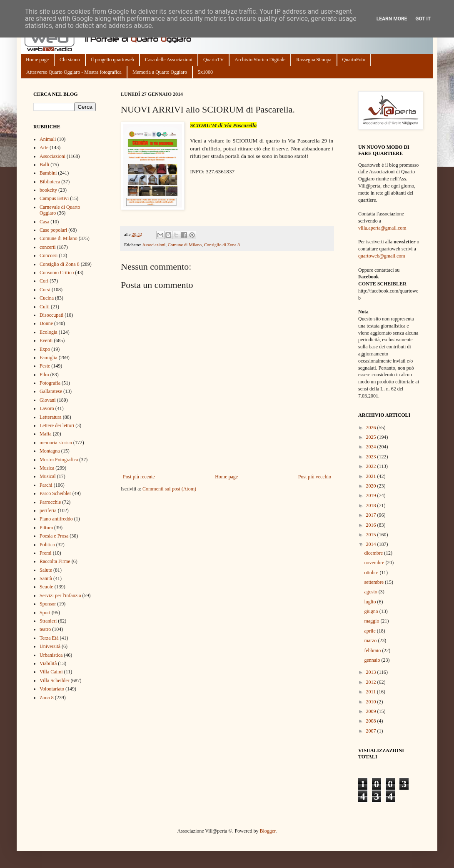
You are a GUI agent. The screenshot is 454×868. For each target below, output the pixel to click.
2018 (372, 505)
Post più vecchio (315, 477)
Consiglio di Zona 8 (222, 245)
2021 (372, 476)
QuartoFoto (354, 60)
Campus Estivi (54, 198)
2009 (372, 711)
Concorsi (49, 255)
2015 (372, 535)
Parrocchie (50, 502)
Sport (45, 613)
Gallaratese (51, 391)
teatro (45, 629)
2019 (372, 495)
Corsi (45, 290)
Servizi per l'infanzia (60, 595)
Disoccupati (51, 315)
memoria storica (56, 443)
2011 (372, 692)
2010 (372, 702)
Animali (48, 139)
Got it (423, 19)
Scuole (46, 587)
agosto (371, 592)
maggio (372, 621)
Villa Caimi (51, 672)
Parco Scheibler (55, 493)
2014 (372, 544)
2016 (372, 525)
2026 (372, 428)
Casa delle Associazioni (169, 60)
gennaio (373, 660)
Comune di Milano (185, 245)
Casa (44, 222)
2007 (372, 731)
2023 (372, 457)
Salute (46, 570)
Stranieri (48, 621)
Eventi (46, 340)
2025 (372, 437)
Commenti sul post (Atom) (169, 489)
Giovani (48, 400)
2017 (372, 515)
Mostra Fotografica (59, 460)
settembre (374, 582)
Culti (45, 307)
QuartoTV (213, 60)
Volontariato (52, 689)
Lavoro (47, 408)
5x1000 (205, 72)
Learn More (392, 19)
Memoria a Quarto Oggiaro (160, 72)
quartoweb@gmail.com (382, 256)
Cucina (47, 298)
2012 (372, 682)
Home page (37, 60)
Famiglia (49, 358)
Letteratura (51, 417)
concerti (48, 247)
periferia (48, 510)
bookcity (48, 190)
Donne (46, 323)
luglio (370, 602)
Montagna (50, 451)
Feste (45, 366)
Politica (47, 545)
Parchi (46, 485)
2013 (372, 672)
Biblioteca (50, 182)
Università (50, 646)
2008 (372, 721)
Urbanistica (51, 655)
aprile (370, 631)
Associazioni (154, 245)
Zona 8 (47, 698)
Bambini (48, 173)
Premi (46, 553)
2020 (372, 486)
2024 (372, 447)
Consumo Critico (57, 273)
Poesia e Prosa (54, 536)
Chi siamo (70, 60)
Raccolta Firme (55, 561)
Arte (44, 148)
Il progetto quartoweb (112, 60)
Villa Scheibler (55, 680)
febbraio (373, 650)
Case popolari (53, 230)
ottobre (372, 573)
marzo (371, 640)
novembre (375, 563)
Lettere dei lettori (57, 425)
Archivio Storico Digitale (260, 60)
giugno (372, 611)
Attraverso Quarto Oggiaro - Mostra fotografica (74, 72)
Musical (48, 476)
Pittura (46, 528)
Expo (45, 349)
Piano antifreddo (56, 519)
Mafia (46, 434)
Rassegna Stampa (314, 60)
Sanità (46, 578)
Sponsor (48, 604)
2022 (372, 466)
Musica (47, 468)
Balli (44, 165)
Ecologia (49, 332)
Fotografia (50, 383)
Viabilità (48, 663)
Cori (44, 281)
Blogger (267, 831)
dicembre (374, 553)
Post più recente (139, 477)
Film (44, 375)
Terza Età (49, 638)
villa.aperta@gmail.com (382, 228)
